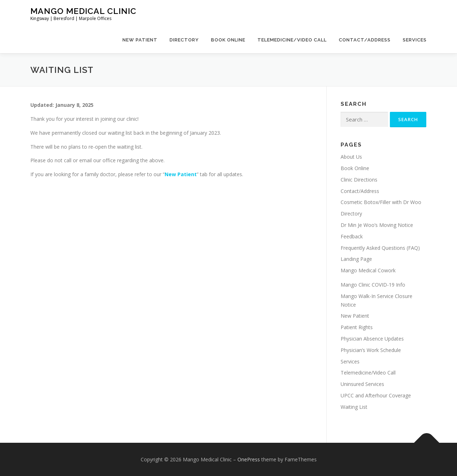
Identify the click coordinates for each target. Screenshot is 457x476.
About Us (351, 157)
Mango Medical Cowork (368, 270)
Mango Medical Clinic (83, 11)
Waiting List (354, 407)
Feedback (352, 236)
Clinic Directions (359, 180)
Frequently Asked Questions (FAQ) (380, 248)
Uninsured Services (362, 384)
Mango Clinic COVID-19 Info (373, 285)
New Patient (140, 40)
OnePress (249, 459)
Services (415, 40)
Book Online (228, 40)
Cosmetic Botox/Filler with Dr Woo (381, 202)
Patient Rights (357, 327)
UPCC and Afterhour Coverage (376, 395)
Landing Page (356, 259)
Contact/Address (365, 40)
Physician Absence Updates (372, 339)
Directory (184, 40)
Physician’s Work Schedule (371, 350)
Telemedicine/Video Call (292, 40)
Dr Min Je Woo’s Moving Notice (377, 225)
